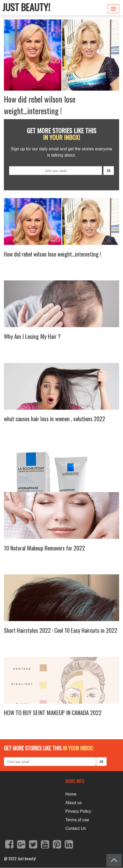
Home (71, 794)
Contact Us (76, 828)
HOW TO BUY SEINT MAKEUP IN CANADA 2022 (53, 712)
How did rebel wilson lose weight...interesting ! (40, 105)
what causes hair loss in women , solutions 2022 (55, 419)
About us (74, 803)
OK (109, 170)
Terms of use (77, 820)
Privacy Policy (78, 811)
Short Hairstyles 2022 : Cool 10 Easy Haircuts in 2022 (61, 630)
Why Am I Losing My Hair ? (32, 336)
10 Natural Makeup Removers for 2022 (44, 548)
